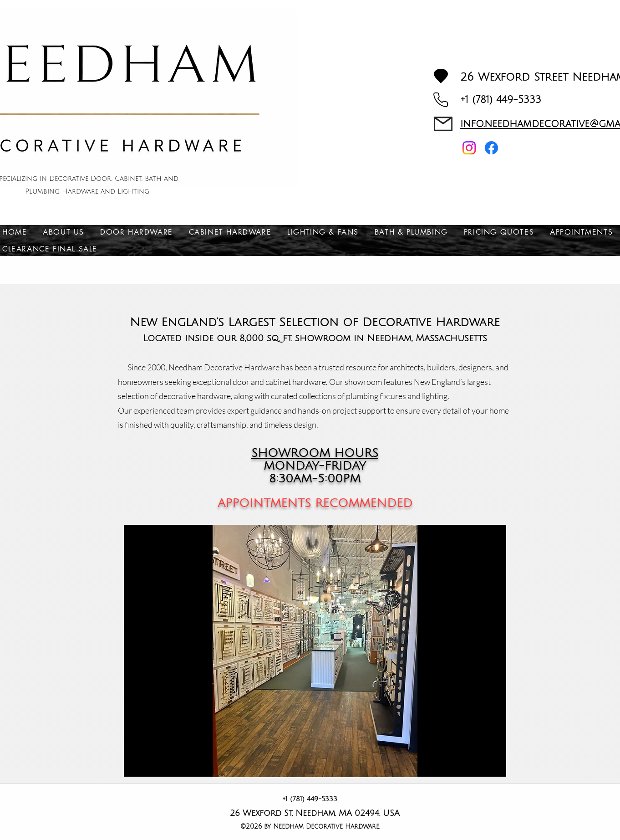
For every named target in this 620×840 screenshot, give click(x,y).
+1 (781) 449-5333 (501, 100)
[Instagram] (469, 148)
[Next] (474, 651)
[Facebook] (491, 148)
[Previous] (157, 651)
